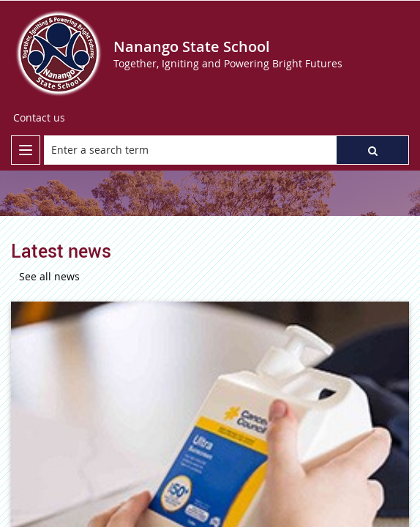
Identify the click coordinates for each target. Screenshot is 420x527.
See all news (49, 276)
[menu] (26, 150)
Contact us (39, 117)
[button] (372, 150)
